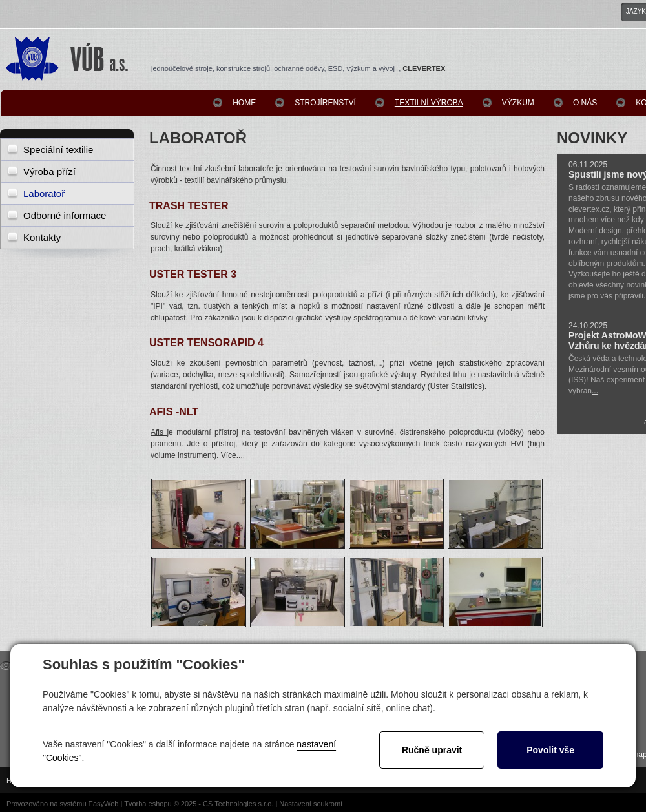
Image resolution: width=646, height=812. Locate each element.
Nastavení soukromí (311, 804)
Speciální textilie (58, 150)
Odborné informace (65, 215)
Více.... (233, 455)
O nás (585, 103)
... (595, 391)
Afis (159, 432)
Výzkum (518, 103)
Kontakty (42, 237)
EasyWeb (104, 804)
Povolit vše (550, 750)
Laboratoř (44, 193)
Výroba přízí (49, 172)
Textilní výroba (429, 103)
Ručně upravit (432, 750)
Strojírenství (325, 103)
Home (244, 103)
